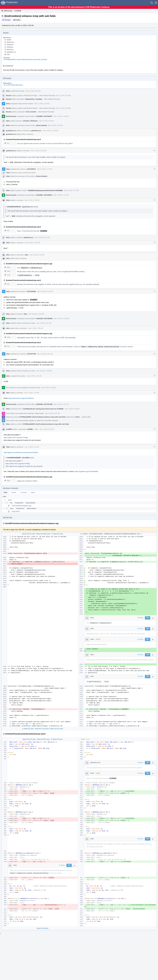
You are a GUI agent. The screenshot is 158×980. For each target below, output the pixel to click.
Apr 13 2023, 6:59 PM (47, 429)
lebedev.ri (10, 45)
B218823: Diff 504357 (44, 116)
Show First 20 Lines (28, 534)
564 (7, 143)
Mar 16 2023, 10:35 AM (51, 131)
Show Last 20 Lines (57, 729)
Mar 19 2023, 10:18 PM (45, 292)
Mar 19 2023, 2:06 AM (37, 255)
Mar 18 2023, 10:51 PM (32, 243)
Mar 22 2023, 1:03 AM (34, 376)
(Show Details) (42, 125)
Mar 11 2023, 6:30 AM (33, 91)
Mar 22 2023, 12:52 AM (45, 354)
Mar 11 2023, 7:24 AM (61, 116)
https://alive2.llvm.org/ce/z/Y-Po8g (16, 437)
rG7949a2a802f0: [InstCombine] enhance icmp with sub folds (25, 59)
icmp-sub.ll (16, 511)
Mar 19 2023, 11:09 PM (62, 319)
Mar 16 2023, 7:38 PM (32, 200)
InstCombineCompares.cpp (22, 506)
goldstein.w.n (11, 52)
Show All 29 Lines (43, 928)
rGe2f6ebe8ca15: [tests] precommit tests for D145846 (43, 409)
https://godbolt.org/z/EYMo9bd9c (87, 471)
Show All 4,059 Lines (43, 534)
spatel (9, 40)
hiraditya (39, 99)
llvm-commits (31, 112)
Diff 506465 (32, 291)
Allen (13, 25)
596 (7, 346)
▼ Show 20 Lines (57, 534)
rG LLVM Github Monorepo (13, 85)
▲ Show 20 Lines (28, 729)
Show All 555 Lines (43, 739)
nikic (8, 54)
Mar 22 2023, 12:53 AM (44, 371)
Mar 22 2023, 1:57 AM (61, 404)
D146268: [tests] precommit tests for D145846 (45, 190)
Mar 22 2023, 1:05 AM (32, 393)
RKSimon (10, 50)
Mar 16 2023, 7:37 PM (45, 169)
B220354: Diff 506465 (44, 319)
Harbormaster (11, 116)
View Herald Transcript (47, 96)
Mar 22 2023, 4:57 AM (52, 413)
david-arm (10, 42)
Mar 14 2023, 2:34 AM (47, 121)
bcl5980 (9, 429)
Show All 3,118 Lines (42, 729)
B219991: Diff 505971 (44, 195)
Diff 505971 (32, 169)
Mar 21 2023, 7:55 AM (35, 328)
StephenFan (30, 99)
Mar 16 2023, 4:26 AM (55, 125)
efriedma (10, 47)
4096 (7, 267)
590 (7, 284)
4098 (7, 271)
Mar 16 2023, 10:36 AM (39, 151)
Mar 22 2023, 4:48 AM (72, 409)
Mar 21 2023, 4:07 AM (44, 323)
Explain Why (86, 417)
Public (18, 20)
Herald (8, 96)
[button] (156, 3)
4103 (7, 275)
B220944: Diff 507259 (44, 404)
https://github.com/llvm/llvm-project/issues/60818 (21, 452)
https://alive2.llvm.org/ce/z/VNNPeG (21, 398)
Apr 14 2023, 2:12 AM (32, 447)
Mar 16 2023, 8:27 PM (43, 238)
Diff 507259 (32, 354)
